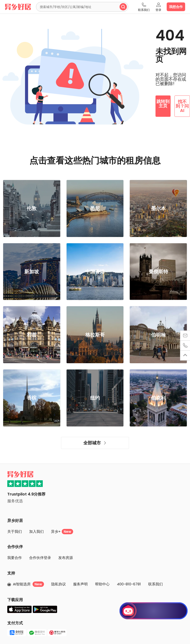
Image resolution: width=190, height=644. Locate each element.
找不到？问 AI (182, 106)
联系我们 (155, 584)
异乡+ (62, 532)
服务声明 (80, 584)
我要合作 (15, 558)
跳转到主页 (163, 104)
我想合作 (176, 7)
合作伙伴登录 (40, 558)
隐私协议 (59, 584)
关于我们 (15, 531)
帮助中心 (102, 584)
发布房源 (66, 558)
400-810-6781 (129, 584)
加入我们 (36, 531)
